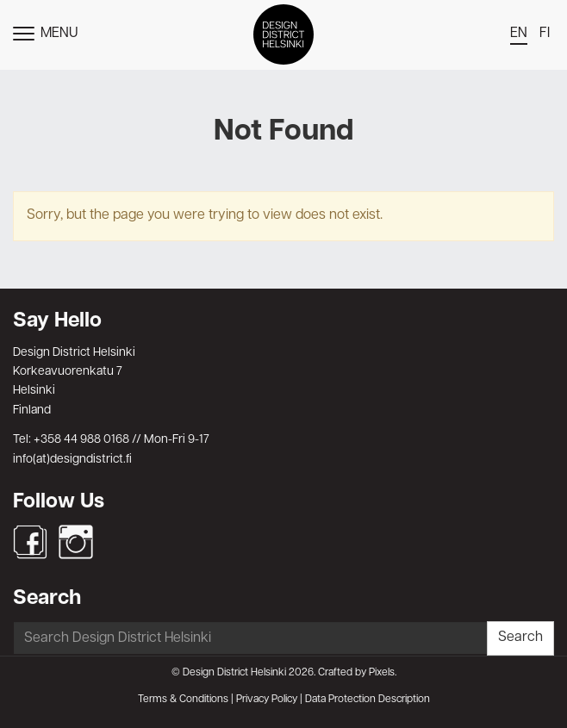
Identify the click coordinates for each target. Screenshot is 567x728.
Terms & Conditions (183, 700)
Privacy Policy (267, 700)
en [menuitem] (519, 34)
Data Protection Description (368, 700)
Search (520, 638)
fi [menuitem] (545, 34)
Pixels (382, 673)
